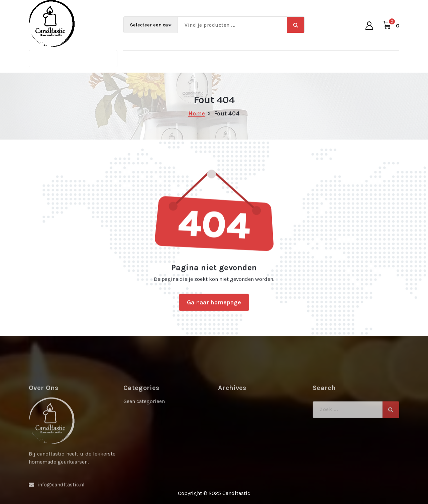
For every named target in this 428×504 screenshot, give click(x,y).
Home (197, 113)
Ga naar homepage (214, 308)
